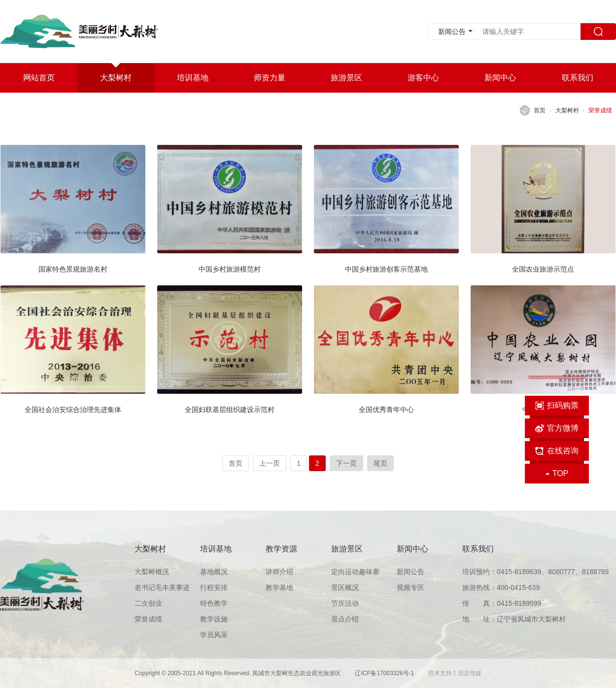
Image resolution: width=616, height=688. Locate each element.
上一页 (270, 463)
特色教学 (214, 603)
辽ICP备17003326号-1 (385, 673)
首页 (540, 110)
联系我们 (478, 549)
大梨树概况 (152, 572)
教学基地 (279, 587)
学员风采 (214, 635)
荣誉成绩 (600, 110)
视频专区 (411, 587)
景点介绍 (345, 619)
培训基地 (216, 549)
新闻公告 (411, 572)
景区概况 (345, 587)
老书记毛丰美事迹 (162, 587)
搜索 (598, 32)
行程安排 (214, 587)
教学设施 (214, 619)
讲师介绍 (279, 572)
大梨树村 (567, 110)
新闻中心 (412, 549)
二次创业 (148, 603)
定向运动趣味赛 (355, 572)
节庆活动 (345, 603)
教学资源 (281, 549)
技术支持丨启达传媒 (455, 673)
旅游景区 (347, 549)
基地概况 (214, 572)
